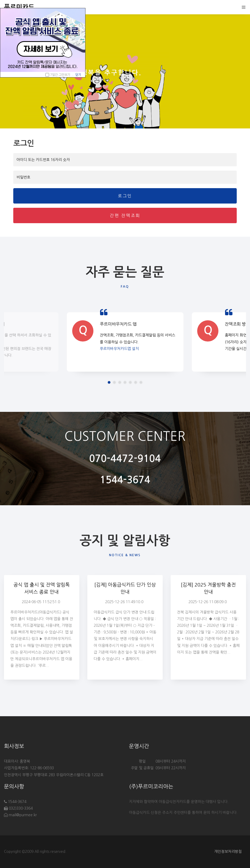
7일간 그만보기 (60, 75)
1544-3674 (125, 480)
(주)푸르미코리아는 (151, 787)
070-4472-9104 (125, 459)
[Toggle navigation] (242, 7)
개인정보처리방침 (228, 852)
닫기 (78, 75)
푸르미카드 (19, 7)
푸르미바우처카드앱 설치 (119, 352)
